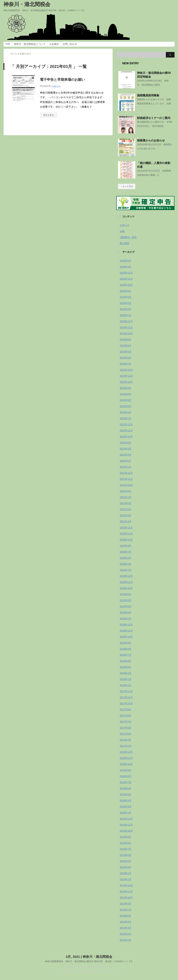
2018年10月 (126, 637)
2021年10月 (126, 485)
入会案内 (54, 44)
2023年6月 (126, 400)
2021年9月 (126, 491)
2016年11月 (126, 758)
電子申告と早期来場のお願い (62, 80)
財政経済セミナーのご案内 (154, 118)
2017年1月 (126, 746)
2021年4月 (126, 515)
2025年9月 (126, 291)
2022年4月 (126, 455)
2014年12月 (126, 885)
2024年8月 (126, 339)
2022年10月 (126, 437)
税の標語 (125, 243)
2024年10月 (126, 333)
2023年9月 (126, 388)
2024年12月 (126, 321)
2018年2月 (126, 679)
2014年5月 (126, 922)
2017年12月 (126, 691)
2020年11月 (126, 534)
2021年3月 (126, 521)
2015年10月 (126, 831)
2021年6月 (126, 503)
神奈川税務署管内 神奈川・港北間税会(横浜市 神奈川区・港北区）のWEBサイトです (89, 961)
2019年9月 (126, 594)
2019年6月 (126, 600)
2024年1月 (126, 364)
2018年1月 (126, 685)
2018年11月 (126, 631)
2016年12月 (126, 752)
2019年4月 (126, 612)
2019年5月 (126, 606)
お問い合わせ (70, 44)
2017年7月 (126, 722)
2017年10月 (126, 703)
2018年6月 (126, 661)
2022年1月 (126, 467)
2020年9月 (126, 546)
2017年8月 (126, 716)
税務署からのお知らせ (151, 140)
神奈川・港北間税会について (30, 44)
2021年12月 (126, 473)
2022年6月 (126, 443)
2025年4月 (126, 309)
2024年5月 (126, 352)
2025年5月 (126, 303)
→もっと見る (127, 186)
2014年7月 (126, 910)
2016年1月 (126, 813)
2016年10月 (126, 764)
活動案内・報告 (128, 237)
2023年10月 (126, 382)
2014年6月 (126, 916)
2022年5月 (126, 449)
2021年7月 (126, 497)
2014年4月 (126, 928)
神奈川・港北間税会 (27, 4)
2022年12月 (126, 424)
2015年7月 (126, 849)
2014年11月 (126, 891)
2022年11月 (126, 430)
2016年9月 (126, 770)
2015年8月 (126, 843)
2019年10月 (126, 588)
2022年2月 (126, 461)
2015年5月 (126, 861)
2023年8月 (126, 394)
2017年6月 (126, 728)
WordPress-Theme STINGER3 (89, 966)
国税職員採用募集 (148, 95)
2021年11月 (126, 479)
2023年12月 (126, 370)
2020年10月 (126, 540)
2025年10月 (126, 285)
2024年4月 (126, 358)
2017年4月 (126, 740)
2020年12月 (126, 528)
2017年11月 (126, 697)
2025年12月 (126, 273)
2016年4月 (126, 800)
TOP (8, 44)
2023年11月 (126, 376)
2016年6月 (126, 788)
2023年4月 (126, 412)
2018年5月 (126, 667)
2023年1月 (126, 418)
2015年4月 (126, 867)
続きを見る (49, 115)
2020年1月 (126, 570)
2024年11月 (126, 327)
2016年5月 (126, 794)
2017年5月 (126, 734)
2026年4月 (126, 267)
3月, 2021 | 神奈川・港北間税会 (89, 957)
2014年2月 (126, 940)
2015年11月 (126, 825)
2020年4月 (126, 558)
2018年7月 (126, 655)
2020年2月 (126, 564)
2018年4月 (126, 673)
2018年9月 (126, 643)
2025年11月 (126, 279)
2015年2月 (126, 873)
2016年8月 (126, 776)
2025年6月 (126, 297)
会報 (122, 231)
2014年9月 (126, 904)
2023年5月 (126, 406)
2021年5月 (126, 509)
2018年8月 (126, 649)
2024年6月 (126, 346)
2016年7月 (126, 782)
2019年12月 (126, 576)
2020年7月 (126, 552)
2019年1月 (126, 619)
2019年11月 (126, 582)
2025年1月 (126, 315)
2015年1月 (126, 879)
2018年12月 (126, 625)
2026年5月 (126, 261)
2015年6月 (126, 855)
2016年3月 (126, 807)
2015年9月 (126, 837)
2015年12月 (126, 819)
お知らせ (56, 86)
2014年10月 (126, 898)
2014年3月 (126, 934)
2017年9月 (126, 709)
